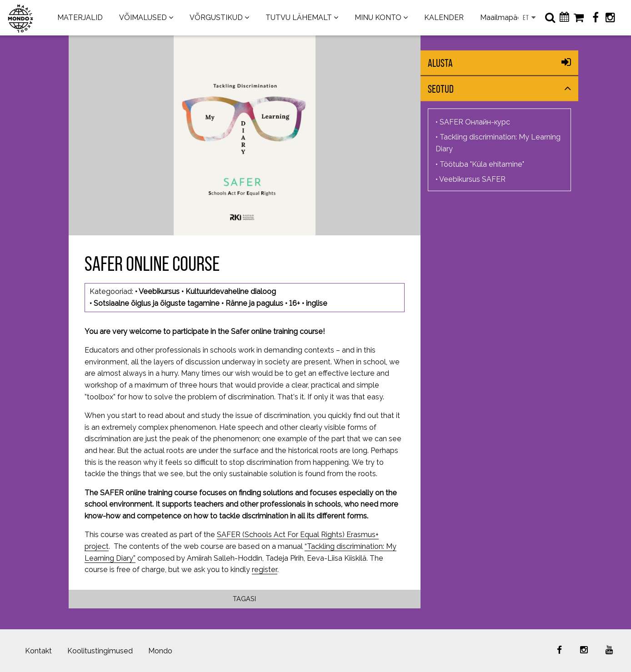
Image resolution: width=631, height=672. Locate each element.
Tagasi (244, 599)
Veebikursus (159, 291)
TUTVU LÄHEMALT (299, 17)
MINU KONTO (378, 17)
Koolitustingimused (100, 651)
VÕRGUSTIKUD (216, 17)
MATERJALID (80, 17)
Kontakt (38, 651)
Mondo (160, 651)
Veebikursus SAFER (472, 179)
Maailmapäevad (507, 17)
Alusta (440, 63)
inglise (317, 303)
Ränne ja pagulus (254, 303)
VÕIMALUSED (143, 17)
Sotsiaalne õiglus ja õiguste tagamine (157, 303)
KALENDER (444, 17)
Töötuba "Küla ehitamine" (482, 164)
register (265, 570)
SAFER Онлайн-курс (475, 122)
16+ (295, 303)
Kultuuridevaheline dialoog (231, 291)
